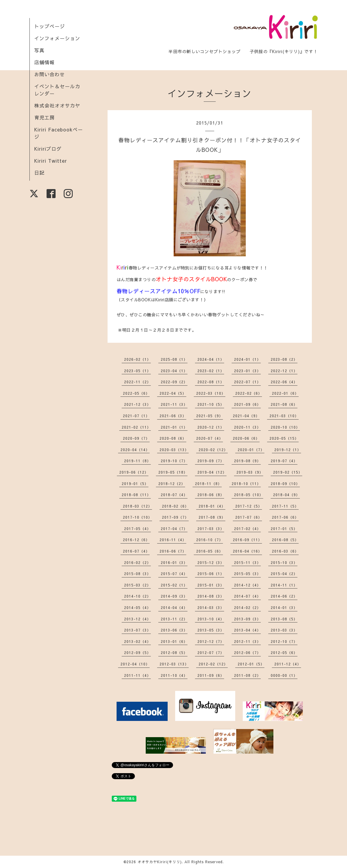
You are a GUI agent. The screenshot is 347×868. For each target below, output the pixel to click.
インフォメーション (57, 38)
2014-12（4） (247, 585)
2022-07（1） (247, 382)
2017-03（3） (211, 529)
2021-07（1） (136, 416)
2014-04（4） (174, 607)
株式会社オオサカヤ (57, 105)
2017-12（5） (249, 506)
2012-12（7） (211, 641)
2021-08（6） (284, 404)
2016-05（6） (210, 551)
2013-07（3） (137, 630)
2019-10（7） (174, 461)
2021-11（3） (174, 404)
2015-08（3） (137, 574)
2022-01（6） (285, 393)
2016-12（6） (136, 540)
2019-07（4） (284, 461)
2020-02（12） (213, 450)
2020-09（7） (136, 438)
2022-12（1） (284, 371)
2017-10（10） (137, 517)
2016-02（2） (137, 562)
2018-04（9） (286, 495)
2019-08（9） (247, 461)
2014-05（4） (137, 607)
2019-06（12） (134, 472)
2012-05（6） (284, 653)
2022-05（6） (136, 393)
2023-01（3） (247, 371)
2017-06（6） (285, 517)
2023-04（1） (174, 371)
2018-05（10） (249, 495)
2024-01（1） (247, 359)
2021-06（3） (173, 416)
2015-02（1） (174, 585)
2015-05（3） (247, 574)
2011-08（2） (247, 675)
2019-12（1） (288, 450)
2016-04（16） (247, 551)
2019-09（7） (211, 461)
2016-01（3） (174, 562)
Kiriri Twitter (51, 161)
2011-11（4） (137, 675)
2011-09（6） (211, 675)
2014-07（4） (247, 596)
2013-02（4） (137, 641)
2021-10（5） (211, 404)
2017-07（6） (249, 517)
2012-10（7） (284, 641)
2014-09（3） (174, 596)
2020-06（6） (246, 438)
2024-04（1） (211, 359)
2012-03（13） (174, 664)
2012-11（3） (247, 641)
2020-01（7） (251, 450)
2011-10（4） (174, 675)
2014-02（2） (247, 607)
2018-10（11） (246, 484)
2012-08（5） (174, 653)
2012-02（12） (213, 664)
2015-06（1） (211, 574)
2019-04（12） (212, 472)
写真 (39, 50)
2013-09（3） (247, 619)
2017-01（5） (284, 529)
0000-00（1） (284, 675)
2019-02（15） (288, 472)
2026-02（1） (137, 359)
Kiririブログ (48, 149)
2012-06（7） (247, 653)
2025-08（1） (174, 359)
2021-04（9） (246, 416)
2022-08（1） (211, 382)
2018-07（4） (174, 495)
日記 (39, 173)
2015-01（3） (211, 585)
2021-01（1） (174, 427)
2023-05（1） (137, 371)
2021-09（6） (247, 404)
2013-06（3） (174, 630)
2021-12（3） (137, 404)
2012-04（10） (135, 664)
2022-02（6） (249, 393)
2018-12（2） (172, 484)
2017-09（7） (175, 517)
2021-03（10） (284, 416)
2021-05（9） (210, 416)
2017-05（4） (137, 529)
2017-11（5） (285, 506)
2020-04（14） (135, 450)
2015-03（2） (137, 585)
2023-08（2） (284, 359)
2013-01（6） (174, 641)
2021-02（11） (136, 427)
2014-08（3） (211, 596)
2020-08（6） (173, 438)
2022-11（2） (137, 382)
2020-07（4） (210, 438)
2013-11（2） (174, 619)
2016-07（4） (136, 551)
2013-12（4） (137, 619)
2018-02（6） (175, 506)
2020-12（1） (211, 427)
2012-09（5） (137, 653)
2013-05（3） (211, 630)
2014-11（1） (284, 585)
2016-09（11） (247, 540)
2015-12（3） (211, 562)
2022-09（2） (174, 382)
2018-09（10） (285, 484)
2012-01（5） (251, 664)
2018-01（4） (212, 506)
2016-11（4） (173, 540)
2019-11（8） (137, 461)
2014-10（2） (137, 596)
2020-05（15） (284, 438)
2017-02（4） (247, 529)
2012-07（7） (211, 653)
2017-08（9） (212, 517)
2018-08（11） (136, 495)
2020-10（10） (285, 427)
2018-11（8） (208, 484)
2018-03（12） (137, 506)
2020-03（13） (174, 450)
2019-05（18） (173, 472)
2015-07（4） (174, 574)
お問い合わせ (50, 74)
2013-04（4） (247, 630)
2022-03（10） (211, 393)
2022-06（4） (284, 382)
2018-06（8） (211, 495)
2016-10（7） (210, 540)
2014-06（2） (284, 596)
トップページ (50, 26)
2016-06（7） (173, 551)
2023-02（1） (211, 371)
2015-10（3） (284, 562)
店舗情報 (44, 62)
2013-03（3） (284, 630)
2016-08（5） (285, 540)
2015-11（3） (247, 562)
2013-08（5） (284, 619)
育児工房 (44, 117)
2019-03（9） (250, 472)
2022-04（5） (173, 393)
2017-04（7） (174, 529)
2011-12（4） (288, 664)
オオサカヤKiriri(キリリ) (160, 862)
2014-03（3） (211, 607)
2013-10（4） (211, 619)
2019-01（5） (135, 484)
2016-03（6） (285, 551)
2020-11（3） (247, 427)
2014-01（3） (284, 607)
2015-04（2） (284, 574)
